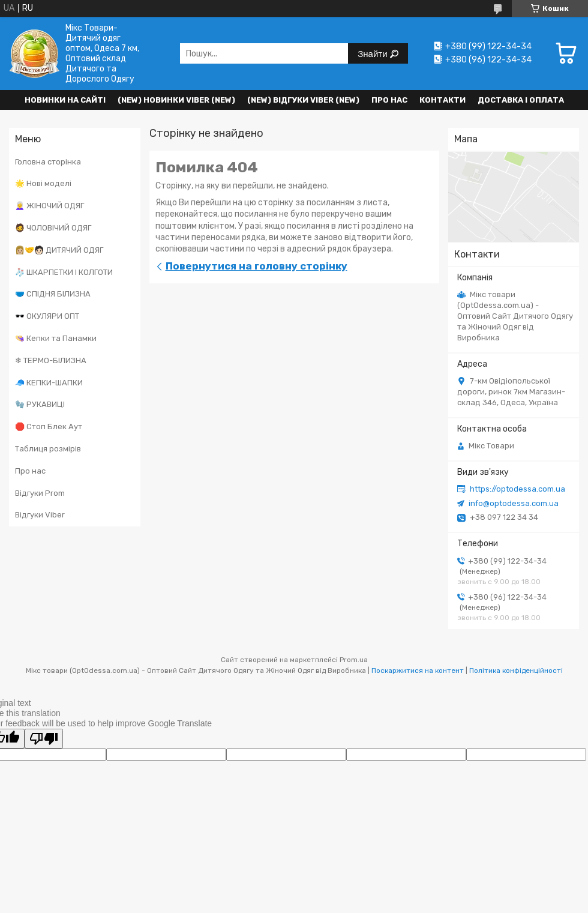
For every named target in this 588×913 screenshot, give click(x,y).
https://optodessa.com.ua (517, 489)
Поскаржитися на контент (418, 670)
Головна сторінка (48, 162)
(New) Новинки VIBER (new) (176, 100)
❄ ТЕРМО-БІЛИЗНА (51, 360)
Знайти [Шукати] (373, 54)
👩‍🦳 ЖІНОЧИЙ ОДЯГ (49, 206)
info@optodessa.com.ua (514, 503)
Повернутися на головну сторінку (256, 266)
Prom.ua (354, 660)
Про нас (389, 100)
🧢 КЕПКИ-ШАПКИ (49, 383)
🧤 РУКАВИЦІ (40, 404)
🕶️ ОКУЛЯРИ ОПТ (47, 316)
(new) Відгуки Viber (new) (303, 100)
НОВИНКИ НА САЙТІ (65, 100)
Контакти (442, 100)
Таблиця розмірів (48, 449)
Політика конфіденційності (516, 670)
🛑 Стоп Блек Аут (49, 426)
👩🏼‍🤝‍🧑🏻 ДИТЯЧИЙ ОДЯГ (59, 250)
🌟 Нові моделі (43, 183)
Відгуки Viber (40, 515)
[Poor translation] (44, 739)
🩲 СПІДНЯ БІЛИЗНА (53, 294)
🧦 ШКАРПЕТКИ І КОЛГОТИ (64, 272)
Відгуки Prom (40, 493)
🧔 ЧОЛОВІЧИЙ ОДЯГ (53, 228)
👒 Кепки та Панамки (56, 338)
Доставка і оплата (521, 100)
